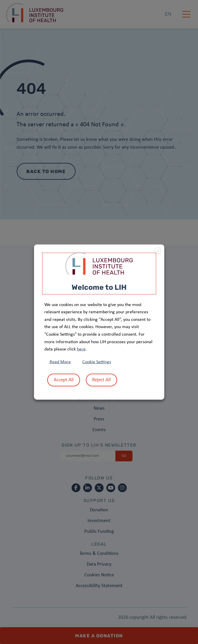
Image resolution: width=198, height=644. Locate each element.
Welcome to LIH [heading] (99, 287)
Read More (60, 362)
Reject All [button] (101, 380)
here (81, 349)
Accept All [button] (64, 380)
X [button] (158, 251)
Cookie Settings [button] (97, 362)
